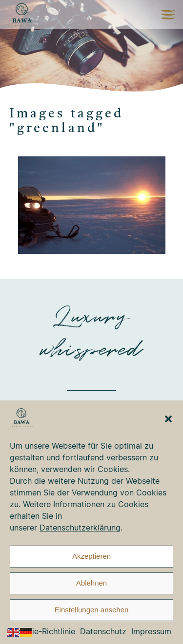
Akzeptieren (91, 556)
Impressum (151, 631)
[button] (168, 419)
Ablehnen (91, 583)
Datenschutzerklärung (80, 528)
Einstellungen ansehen (92, 610)
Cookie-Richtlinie (44, 631)
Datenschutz (103, 631)
